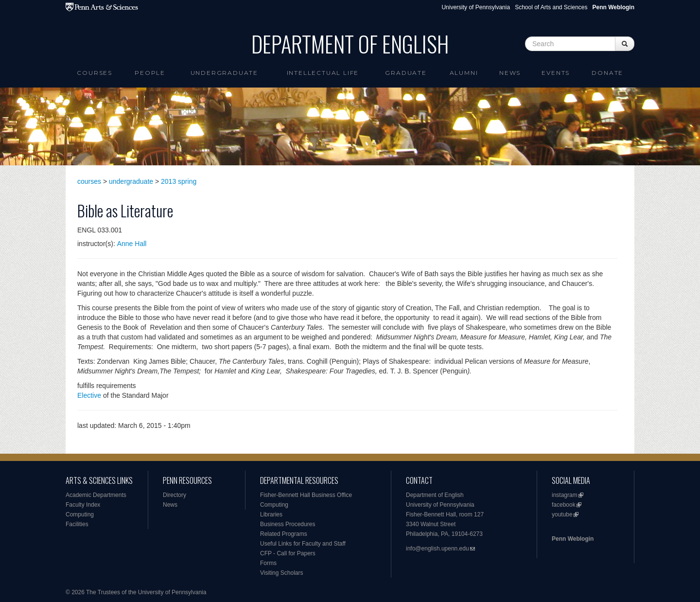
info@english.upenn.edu (437, 549)
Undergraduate (224, 73)
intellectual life (323, 73)
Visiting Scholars (282, 573)
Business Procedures (288, 524)
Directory (175, 495)
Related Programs (284, 534)
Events (556, 73)
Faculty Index (83, 505)
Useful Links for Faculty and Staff (303, 544)
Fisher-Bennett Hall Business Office (306, 495)
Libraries (271, 514)
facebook (564, 505)
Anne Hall (132, 244)
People (150, 73)
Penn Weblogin (573, 539)
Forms (268, 563)
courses (89, 181)
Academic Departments (96, 495)
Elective (89, 395)
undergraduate (131, 181)
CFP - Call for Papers (288, 553)
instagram (565, 495)
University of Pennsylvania (476, 7)
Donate (607, 73)
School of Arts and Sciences (551, 7)
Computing (80, 514)
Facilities (77, 524)
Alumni (464, 73)
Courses (95, 73)
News (510, 73)
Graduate (406, 73)
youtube (562, 514)
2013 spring (179, 181)
